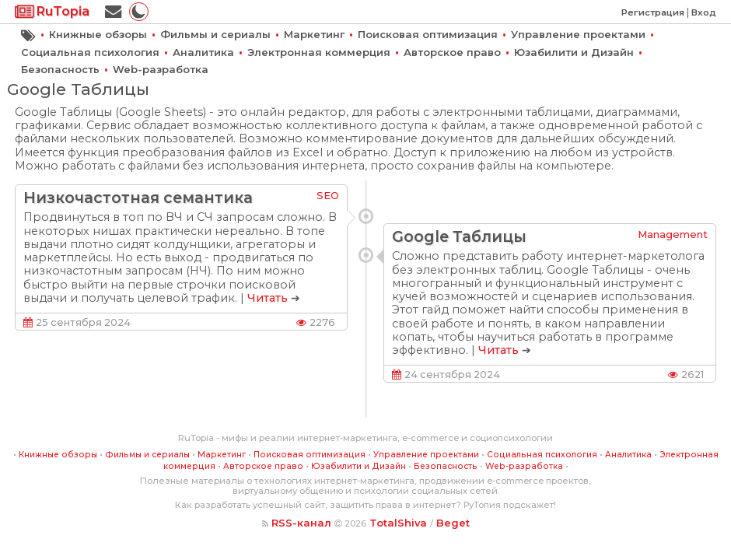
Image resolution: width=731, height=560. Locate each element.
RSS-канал (301, 523)
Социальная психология (90, 52)
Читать (268, 298)
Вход (704, 12)
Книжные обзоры (98, 34)
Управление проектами (578, 34)
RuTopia (52, 11)
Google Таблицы (459, 236)
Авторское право (452, 52)
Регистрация (653, 12)
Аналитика (203, 52)
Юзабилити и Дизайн (574, 52)
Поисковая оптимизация (428, 34)
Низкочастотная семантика (138, 198)
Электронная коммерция (319, 52)
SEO (328, 195)
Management (673, 234)
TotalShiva (398, 523)
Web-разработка (161, 69)
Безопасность (60, 69)
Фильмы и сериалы (215, 34)
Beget (453, 523)
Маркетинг (314, 34)
